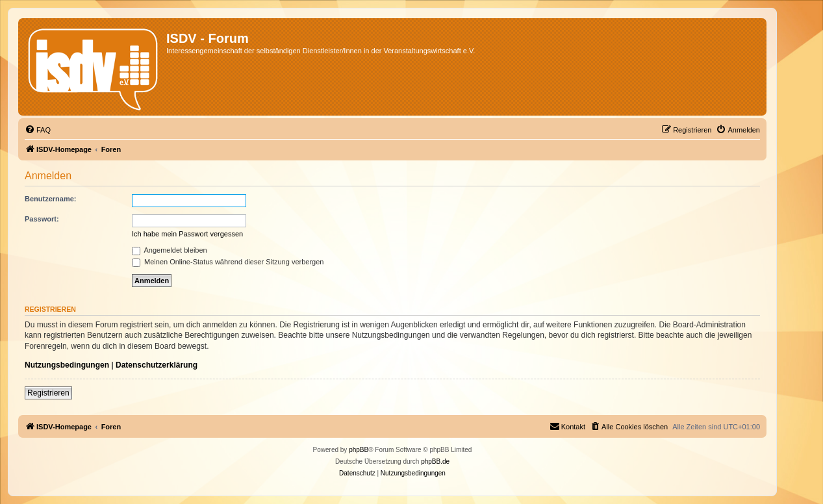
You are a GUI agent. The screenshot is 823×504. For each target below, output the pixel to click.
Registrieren (48, 393)
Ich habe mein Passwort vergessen (187, 234)
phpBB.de (435, 461)
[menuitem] (38, 130)
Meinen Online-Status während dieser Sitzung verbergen (228, 262)
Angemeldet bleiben (170, 250)
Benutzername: (50, 199)
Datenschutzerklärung (157, 365)
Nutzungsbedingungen (67, 365)
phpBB (359, 450)
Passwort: (42, 219)
